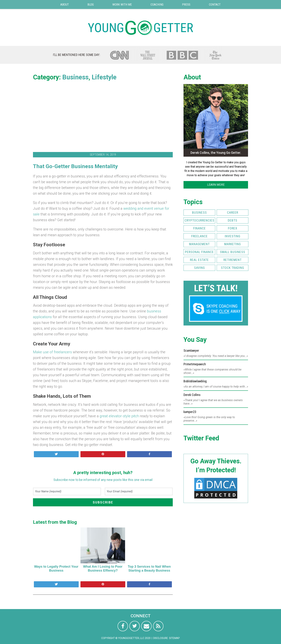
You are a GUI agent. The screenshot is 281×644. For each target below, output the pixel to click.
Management (199, 244)
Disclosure (161, 638)
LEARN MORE (216, 185)
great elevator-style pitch (119, 416)
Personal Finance (199, 252)
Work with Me (122, 4)
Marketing (233, 244)
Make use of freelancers (52, 352)
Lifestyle (104, 77)
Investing (233, 236)
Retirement (233, 260)
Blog (91, 4)
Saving (199, 268)
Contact (215, 4)
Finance (199, 228)
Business (75, 77)
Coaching (157, 4)
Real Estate (199, 260)
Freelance (199, 236)
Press (186, 4)
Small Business (233, 252)
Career (233, 212)
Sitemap (174, 638)
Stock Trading (233, 268)
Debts (233, 220)
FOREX (233, 228)
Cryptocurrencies (199, 220)
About (65, 4)
